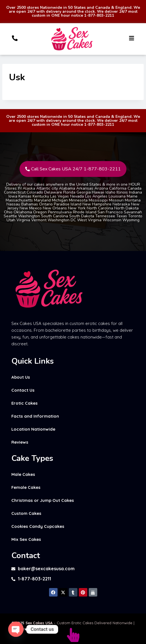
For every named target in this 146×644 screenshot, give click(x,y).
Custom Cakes (26, 513)
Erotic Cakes (25, 403)
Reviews (20, 442)
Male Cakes (23, 474)
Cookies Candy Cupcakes (38, 526)
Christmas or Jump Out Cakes (43, 500)
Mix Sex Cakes (26, 539)
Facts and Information (35, 416)
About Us (21, 377)
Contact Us (23, 390)
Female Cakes (26, 487)
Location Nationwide (33, 429)
